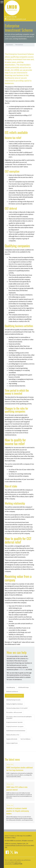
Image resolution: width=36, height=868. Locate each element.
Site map (20, 836)
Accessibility (27, 836)
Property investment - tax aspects (15, 726)
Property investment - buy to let (14, 722)
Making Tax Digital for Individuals (15, 704)
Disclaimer (8, 838)
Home (7, 836)
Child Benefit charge (23, 687)
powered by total (13, 864)
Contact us (13, 836)
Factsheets (10, 45)
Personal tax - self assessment (14, 712)
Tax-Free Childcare (25, 739)
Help (13, 838)
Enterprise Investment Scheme (14, 696)
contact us (22, 669)
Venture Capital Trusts (12, 743)
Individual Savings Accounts (13, 700)
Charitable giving (11, 687)
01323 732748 (11, 17)
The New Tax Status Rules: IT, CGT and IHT (17, 708)
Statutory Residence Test (13, 735)
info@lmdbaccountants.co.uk (15, 19)
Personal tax (19, 45)
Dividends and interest (12, 692)
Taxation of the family (12, 739)
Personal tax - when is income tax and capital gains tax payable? (19, 717)
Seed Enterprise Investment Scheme (16, 731)
